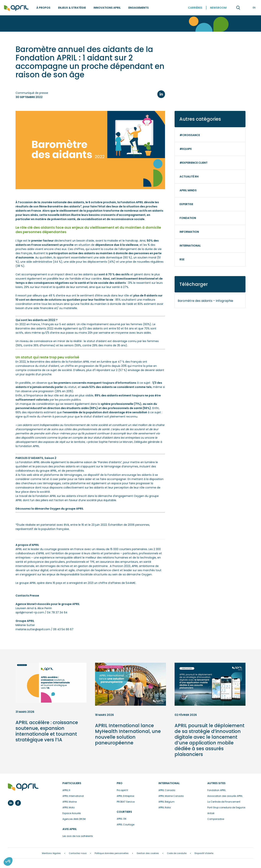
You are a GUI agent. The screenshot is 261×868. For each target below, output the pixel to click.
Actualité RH (189, 177)
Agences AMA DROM (74, 819)
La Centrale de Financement (224, 802)
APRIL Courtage (126, 825)
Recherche (238, 8)
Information (189, 232)
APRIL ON (121, 819)
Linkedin (11, 803)
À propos (43, 8)
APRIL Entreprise (125, 796)
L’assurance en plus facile (23, 787)
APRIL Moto (69, 807)
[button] (8, 861)
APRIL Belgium (167, 802)
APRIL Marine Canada (171, 796)
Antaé (211, 813)
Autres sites (216, 783)
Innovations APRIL (107, 8)
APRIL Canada (167, 790)
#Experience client (194, 163)
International (190, 246)
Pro (120, 783)
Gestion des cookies (148, 853)
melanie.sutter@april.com (33, 629)
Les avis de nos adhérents (78, 836)
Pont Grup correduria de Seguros (226, 807)
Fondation (188, 218)
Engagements (139, 8)
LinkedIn (161, 94)
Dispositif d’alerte (204, 853)
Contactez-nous (78, 853)
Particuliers (72, 783)
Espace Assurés (72, 813)
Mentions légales (51, 853)
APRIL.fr (66, 790)
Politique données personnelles (112, 853)
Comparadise (216, 819)
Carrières (195, 8)
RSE (182, 259)
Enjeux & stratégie (72, 8)
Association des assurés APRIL (225, 796)
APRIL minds (188, 190)
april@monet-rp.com (30, 612)
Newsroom (218, 8)
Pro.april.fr (122, 790)
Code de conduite (177, 853)
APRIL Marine (70, 802)
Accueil (16, 8)
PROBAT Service (126, 802)
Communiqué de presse (32, 93)
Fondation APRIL (217, 790)
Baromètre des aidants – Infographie (205, 301)
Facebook (18, 803)
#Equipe (186, 149)
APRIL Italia (165, 807)
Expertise (186, 204)
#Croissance (190, 135)
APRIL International (73, 796)
